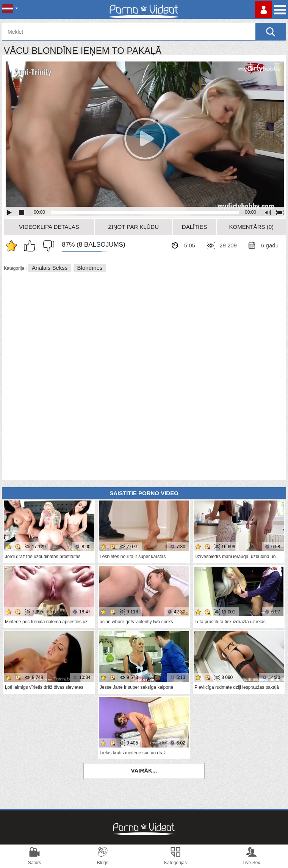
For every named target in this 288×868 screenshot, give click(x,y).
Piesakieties (264, 10)
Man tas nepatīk (47, 246)
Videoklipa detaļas (49, 227)
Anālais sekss (50, 268)
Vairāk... (144, 770)
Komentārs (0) (252, 227)
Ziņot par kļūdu (133, 227)
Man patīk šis (31, 246)
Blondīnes (90, 268)
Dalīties (195, 227)
